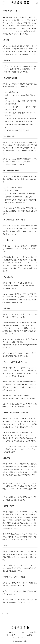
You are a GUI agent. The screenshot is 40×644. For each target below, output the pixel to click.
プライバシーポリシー (20, 638)
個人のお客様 (11, 635)
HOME (11, 632)
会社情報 (29, 635)
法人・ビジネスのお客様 (29, 632)
